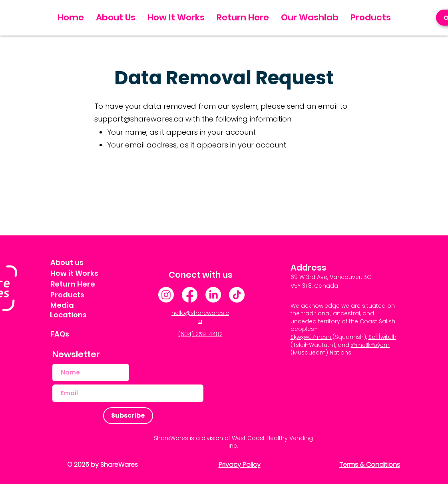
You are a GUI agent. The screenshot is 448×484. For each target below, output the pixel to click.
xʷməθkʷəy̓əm (370, 345)
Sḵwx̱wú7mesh (311, 337)
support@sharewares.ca (139, 119)
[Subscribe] (128, 416)
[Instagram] (166, 295)
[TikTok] (237, 295)
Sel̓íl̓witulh (382, 337)
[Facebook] (190, 295)
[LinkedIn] (213, 295)
